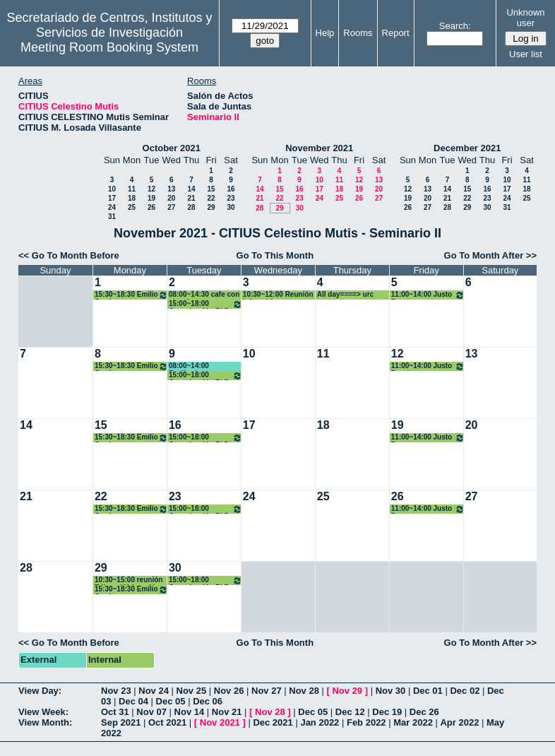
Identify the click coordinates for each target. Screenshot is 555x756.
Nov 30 (391, 691)
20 (171, 198)
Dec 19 (387, 712)
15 (211, 189)
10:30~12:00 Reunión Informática (278, 295)
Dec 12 (350, 712)
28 (191, 207)
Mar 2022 (413, 722)
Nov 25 (192, 691)
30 (231, 207)
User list (526, 54)
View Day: (40, 691)
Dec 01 (428, 691)
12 (151, 189)
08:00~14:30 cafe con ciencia (204, 295)
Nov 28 (304, 691)
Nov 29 (347, 691)
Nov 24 (154, 691)
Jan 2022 (320, 722)
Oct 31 (115, 712)
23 (231, 198)
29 (211, 207)
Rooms (358, 33)
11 (132, 189)
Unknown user (525, 18)
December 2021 (467, 148)
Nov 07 (151, 712)
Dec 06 (208, 701)
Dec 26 (424, 712)
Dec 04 (133, 701)
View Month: (45, 722)
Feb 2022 (366, 722)
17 (112, 198)
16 (231, 189)
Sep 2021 (121, 722)
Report (396, 33)
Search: (455, 26)
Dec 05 (171, 701)
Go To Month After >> (490, 255)
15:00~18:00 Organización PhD (205, 304)
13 (171, 189)
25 (132, 207)
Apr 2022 (459, 722)
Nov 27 (267, 691)
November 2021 (319, 148)
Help (325, 33)
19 (151, 198)
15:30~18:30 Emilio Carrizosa (131, 295)
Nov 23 (116, 691)
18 (132, 198)
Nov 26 (229, 691)
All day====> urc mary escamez (345, 295)
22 (211, 198)
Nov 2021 (220, 722)
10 (112, 189)
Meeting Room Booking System (109, 47)
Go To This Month (275, 255)
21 (191, 198)
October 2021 (172, 148)
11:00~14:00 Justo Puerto (428, 295)
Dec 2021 (273, 722)
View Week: (43, 712)
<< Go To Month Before (69, 255)
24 (112, 207)
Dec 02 (465, 691)
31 (112, 217)
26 (151, 207)
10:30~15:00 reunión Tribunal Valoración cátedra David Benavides (129, 580)
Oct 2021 (167, 722)
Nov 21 (227, 712)
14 (191, 189)
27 (171, 207)
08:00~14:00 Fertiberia (189, 366)
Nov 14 (190, 712)
